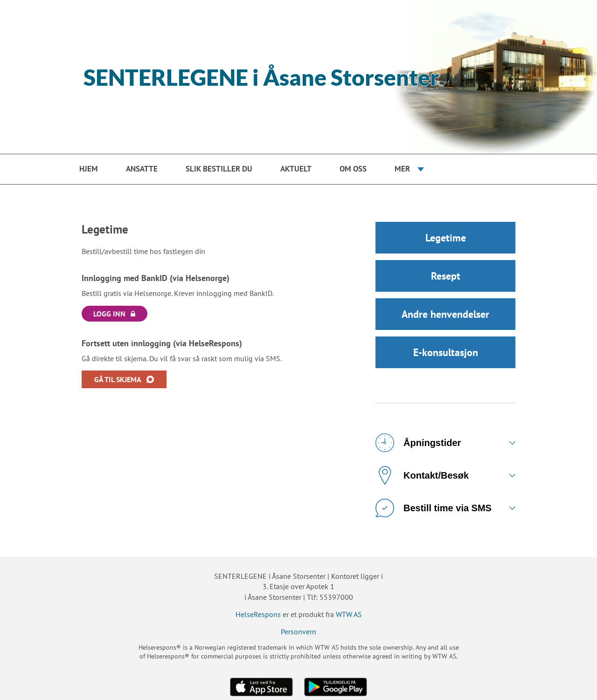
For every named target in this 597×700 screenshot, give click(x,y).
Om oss (353, 169)
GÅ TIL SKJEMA (118, 379)
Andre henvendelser (445, 314)
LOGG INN (109, 314)
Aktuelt (296, 169)
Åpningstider (418, 443)
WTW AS (349, 614)
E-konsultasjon (446, 352)
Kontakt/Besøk (422, 475)
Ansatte (142, 169)
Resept (446, 276)
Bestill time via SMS (434, 508)
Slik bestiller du (219, 169)
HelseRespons (258, 614)
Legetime (446, 238)
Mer (402, 169)
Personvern (298, 631)
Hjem (89, 169)
